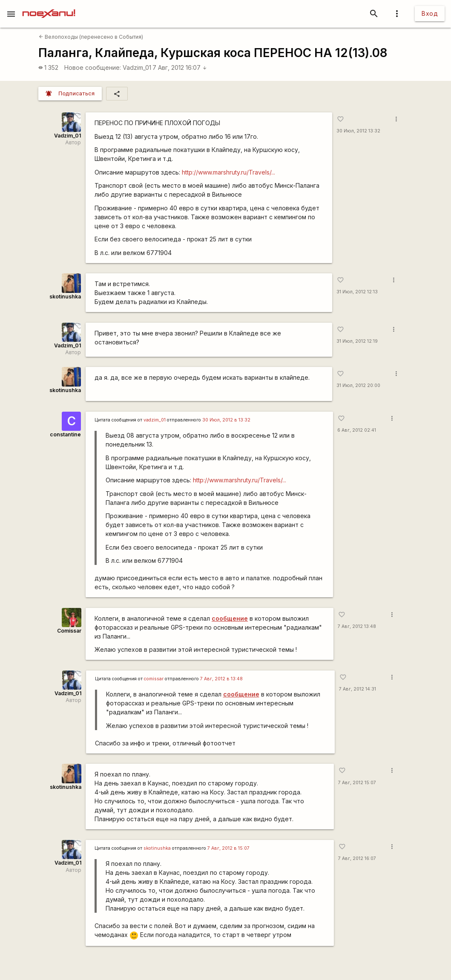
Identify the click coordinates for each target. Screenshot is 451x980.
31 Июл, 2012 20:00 (358, 385)
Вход (430, 13)
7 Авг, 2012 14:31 (358, 689)
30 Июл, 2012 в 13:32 (226, 420)
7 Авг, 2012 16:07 (180, 67)
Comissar (69, 631)
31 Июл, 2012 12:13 (357, 292)
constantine (65, 434)
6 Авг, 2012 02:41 (357, 430)
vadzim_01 (155, 420)
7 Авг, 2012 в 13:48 (221, 679)
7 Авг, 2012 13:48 (357, 626)
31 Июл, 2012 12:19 (357, 341)
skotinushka (65, 297)
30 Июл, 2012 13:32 (358, 131)
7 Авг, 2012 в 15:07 (228, 848)
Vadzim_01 (137, 67)
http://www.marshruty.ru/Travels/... (228, 172)
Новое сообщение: (93, 67)
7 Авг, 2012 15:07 (357, 783)
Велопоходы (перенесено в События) (91, 37)
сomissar (154, 679)
